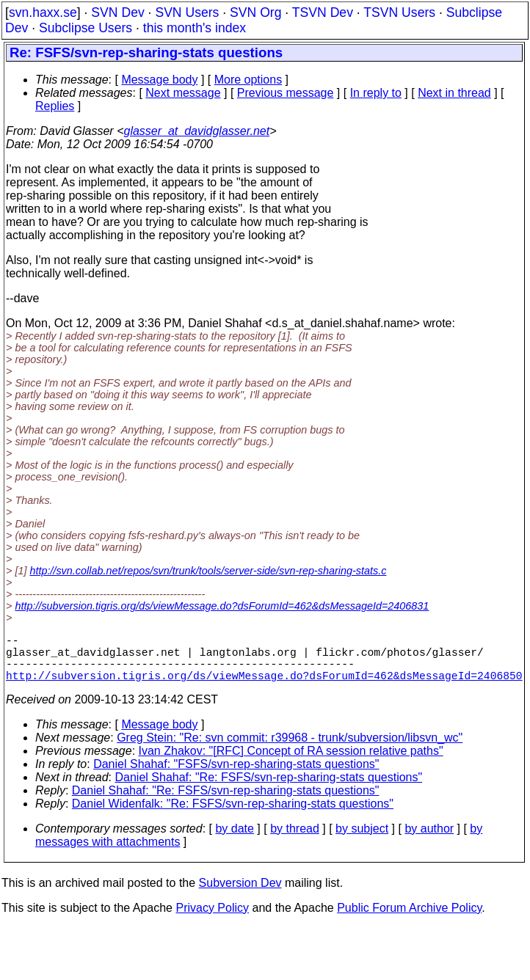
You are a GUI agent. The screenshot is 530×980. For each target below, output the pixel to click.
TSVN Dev (323, 12)
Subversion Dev (240, 895)
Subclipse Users (86, 28)
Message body (159, 80)
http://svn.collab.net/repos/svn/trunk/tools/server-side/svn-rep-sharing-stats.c (208, 571)
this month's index (195, 28)
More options (248, 80)
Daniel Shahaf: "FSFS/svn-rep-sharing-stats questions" (236, 776)
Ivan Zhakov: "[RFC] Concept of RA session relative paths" (291, 763)
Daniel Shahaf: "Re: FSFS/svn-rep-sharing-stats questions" (269, 789)
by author (429, 840)
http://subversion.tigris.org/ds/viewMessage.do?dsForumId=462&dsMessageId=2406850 (264, 687)
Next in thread (454, 93)
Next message (183, 93)
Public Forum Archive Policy (409, 919)
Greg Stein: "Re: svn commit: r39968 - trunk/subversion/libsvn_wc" (290, 749)
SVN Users (187, 12)
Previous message (286, 93)
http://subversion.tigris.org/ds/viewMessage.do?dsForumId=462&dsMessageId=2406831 (222, 606)
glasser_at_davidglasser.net (196, 131)
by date (234, 840)
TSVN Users (399, 12)
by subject (362, 840)
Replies (55, 106)
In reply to (376, 93)
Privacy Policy (212, 919)
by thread (295, 840)
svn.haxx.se (43, 12)
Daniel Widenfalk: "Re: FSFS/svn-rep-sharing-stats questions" (233, 815)
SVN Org (255, 12)
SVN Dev (117, 12)
